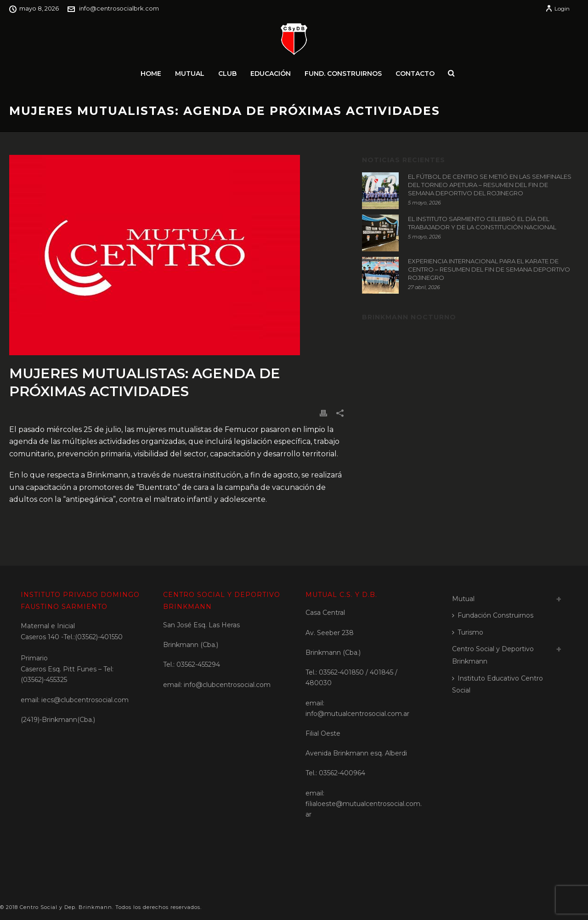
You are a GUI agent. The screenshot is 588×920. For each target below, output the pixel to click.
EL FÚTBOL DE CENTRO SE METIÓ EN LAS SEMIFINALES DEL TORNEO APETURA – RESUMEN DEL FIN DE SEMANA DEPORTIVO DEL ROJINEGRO (490, 185)
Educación (271, 74)
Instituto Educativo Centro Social (498, 684)
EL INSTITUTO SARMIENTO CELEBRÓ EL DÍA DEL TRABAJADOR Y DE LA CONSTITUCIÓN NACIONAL (482, 223)
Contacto (415, 74)
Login (557, 9)
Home (151, 74)
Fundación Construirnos (493, 615)
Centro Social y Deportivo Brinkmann (493, 655)
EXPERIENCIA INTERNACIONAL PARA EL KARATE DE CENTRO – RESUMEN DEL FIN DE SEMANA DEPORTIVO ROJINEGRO (489, 269)
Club (227, 74)
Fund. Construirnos (343, 74)
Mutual (190, 74)
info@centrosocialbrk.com (119, 8)
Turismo (468, 632)
